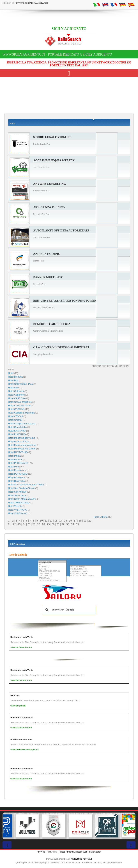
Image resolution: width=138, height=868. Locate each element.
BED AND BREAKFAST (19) (85, 576)
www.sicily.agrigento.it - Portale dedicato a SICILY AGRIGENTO (57, 54)
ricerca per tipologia (85, 567)
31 (58, 524)
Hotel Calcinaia (16, 391)
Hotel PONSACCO (18, 474)
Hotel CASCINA (16, 409)
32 (63, 524)
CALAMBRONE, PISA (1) (52, 571)
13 (56, 521)
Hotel (11, 373)
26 (34, 524)
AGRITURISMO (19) (85, 569)
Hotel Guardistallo (17, 427)
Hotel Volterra (101, 517)
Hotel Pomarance (17, 470)
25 (29, 524)
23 (19, 524)
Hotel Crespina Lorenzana (22, 423)
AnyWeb (41, 852)
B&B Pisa (15, 696)
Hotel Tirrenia (15, 506)
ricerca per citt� (52, 562)
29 (48, 524)
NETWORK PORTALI (81, 859)
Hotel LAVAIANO (17, 431)
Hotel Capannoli (16, 395)
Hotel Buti (13, 380)
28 (43, 524)
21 (10, 524)
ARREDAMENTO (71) (85, 571)
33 (68, 524)
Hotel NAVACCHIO (18, 452)
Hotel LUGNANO (17, 434)
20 (90, 521)
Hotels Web (82, 852)
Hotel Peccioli (15, 459)
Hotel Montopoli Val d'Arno (22, 449)
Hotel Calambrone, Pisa (20, 384)
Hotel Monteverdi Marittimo (22, 445)
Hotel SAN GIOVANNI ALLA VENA (26, 485)
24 (24, 524)
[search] (68, 610)
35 (77, 524)
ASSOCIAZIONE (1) (85, 574)
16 (70, 521)
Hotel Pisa (13, 467)
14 (61, 521)
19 (85, 521)
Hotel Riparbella (16, 481)
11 (46, 521)
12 (51, 521)
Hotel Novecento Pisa (21, 740)
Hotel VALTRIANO (18, 510)
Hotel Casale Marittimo (20, 402)
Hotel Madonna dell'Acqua (22, 438)
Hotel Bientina (15, 377)
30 (53, 524)
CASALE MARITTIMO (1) (52, 581)
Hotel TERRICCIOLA (19, 503)
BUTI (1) (52, 569)
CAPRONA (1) (52, 578)
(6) (52, 564)
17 (75, 521)
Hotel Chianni (15, 420)
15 (66, 521)
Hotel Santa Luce (17, 495)
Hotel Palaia (14, 456)
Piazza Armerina (67, 852)
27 (39, 524)
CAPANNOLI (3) (52, 576)
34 (73, 524)
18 (80, 521)
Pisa (49, 852)
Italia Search (95, 852)
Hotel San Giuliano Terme (21, 488)
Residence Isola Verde (22, 637)
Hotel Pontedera (17, 477)
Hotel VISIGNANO (18, 513)
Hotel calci (13, 388)
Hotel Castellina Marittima (21, 413)
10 (41, 521)
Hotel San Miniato (17, 492)
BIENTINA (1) (52, 567)
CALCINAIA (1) (52, 574)
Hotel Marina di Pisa (19, 441)
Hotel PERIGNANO (18, 463)
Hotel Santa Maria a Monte (22, 499)
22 (14, 524)
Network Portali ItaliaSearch (31, 3)
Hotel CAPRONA (17, 398)
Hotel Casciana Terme (20, 406)
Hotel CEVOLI (15, 416)
